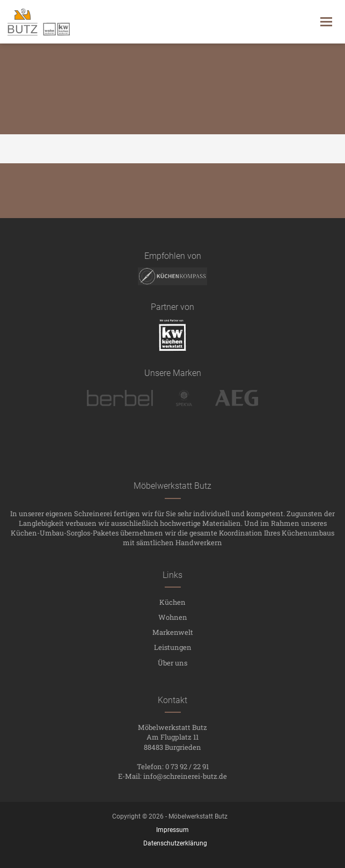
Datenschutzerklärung (175, 843)
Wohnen (173, 617)
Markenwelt (173, 632)
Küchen (172, 602)
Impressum (172, 830)
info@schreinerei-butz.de (185, 776)
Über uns (172, 663)
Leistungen (173, 647)
